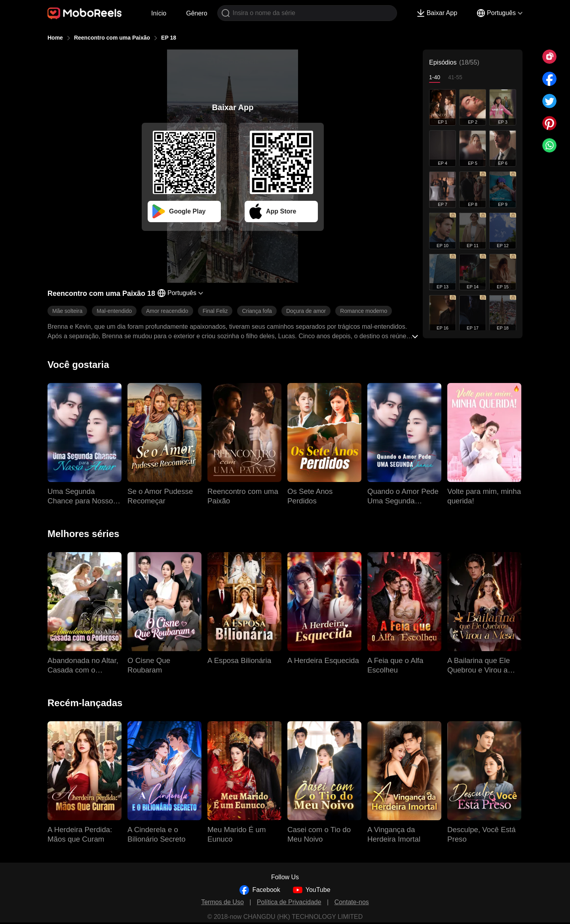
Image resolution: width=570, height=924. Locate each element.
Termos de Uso (222, 902)
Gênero (197, 13)
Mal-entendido (114, 311)
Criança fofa (257, 311)
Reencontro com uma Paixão (112, 38)
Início (159, 13)
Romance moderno (364, 311)
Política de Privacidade (289, 902)
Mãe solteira (67, 311)
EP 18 (169, 38)
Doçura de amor (306, 311)
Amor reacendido (167, 311)
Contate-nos (352, 902)
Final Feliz (215, 311)
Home (55, 38)
